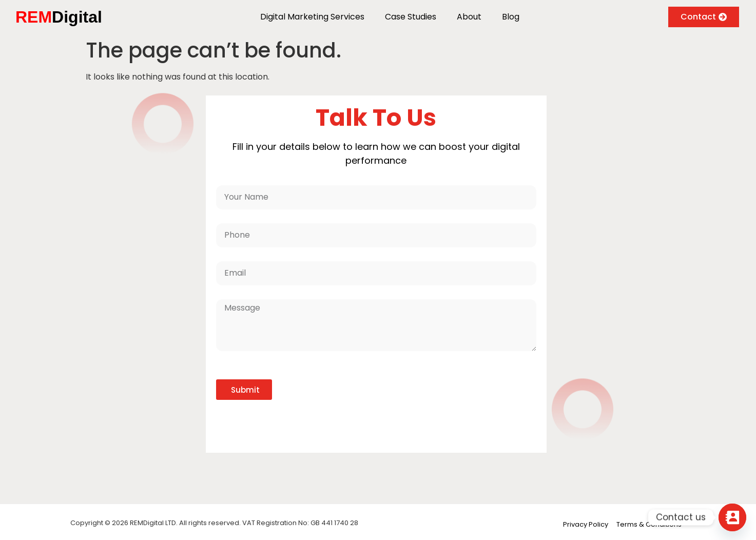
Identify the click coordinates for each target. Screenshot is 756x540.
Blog (511, 17)
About (469, 17)
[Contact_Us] (732, 517)
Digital (59, 17)
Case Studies (411, 17)
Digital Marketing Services (312, 17)
